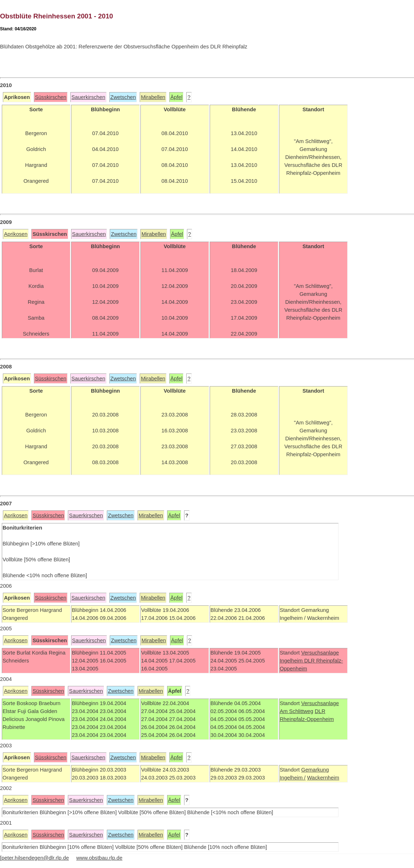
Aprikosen (16, 234)
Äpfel (176, 97)
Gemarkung (315, 770)
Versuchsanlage (320, 653)
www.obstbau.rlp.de (99, 858)
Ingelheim (292, 661)
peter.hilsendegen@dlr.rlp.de (35, 858)
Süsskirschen (51, 97)
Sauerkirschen (88, 97)
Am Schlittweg (297, 711)
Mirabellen (153, 97)
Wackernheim (323, 778)
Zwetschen (123, 97)
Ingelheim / (293, 778)
